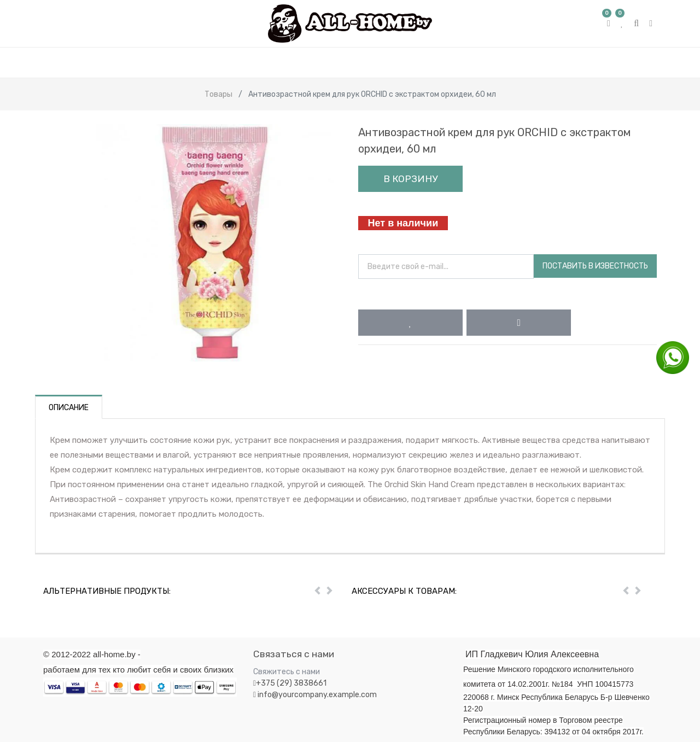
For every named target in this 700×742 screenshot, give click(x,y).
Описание (69, 408)
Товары (218, 94)
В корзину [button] (410, 179)
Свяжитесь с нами (287, 672)
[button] (410, 323)
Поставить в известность (595, 266)
